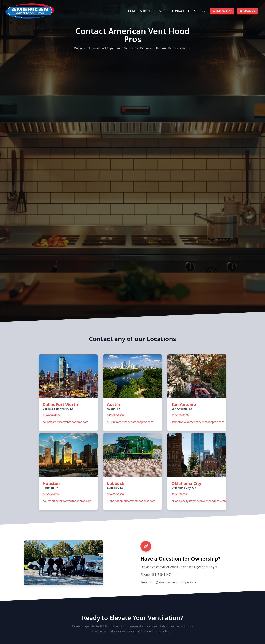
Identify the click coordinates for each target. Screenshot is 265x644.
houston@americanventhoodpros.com (67, 501)
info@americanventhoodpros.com (174, 582)
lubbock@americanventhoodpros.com (131, 501)
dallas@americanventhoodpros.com (65, 422)
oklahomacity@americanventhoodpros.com (199, 501)
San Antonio (184, 404)
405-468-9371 (180, 494)
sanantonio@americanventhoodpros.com (198, 422)
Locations (196, 11)
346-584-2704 (51, 494)
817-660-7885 (51, 415)
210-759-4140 (180, 415)
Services (146, 11)
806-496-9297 (116, 494)
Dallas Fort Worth (60, 404)
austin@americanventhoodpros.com (130, 422)
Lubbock (116, 483)
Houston (51, 483)
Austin (113, 404)
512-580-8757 (116, 415)
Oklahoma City (186, 483)
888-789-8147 (161, 574)
